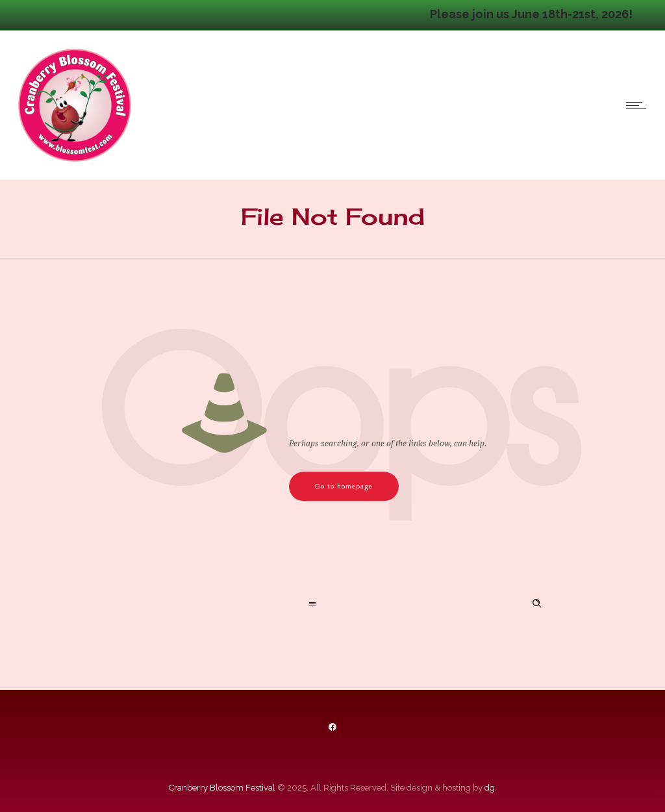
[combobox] (220, 605)
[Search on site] (445, 605)
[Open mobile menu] (639, 105)
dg (490, 788)
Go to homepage (344, 486)
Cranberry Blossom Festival (222, 788)
